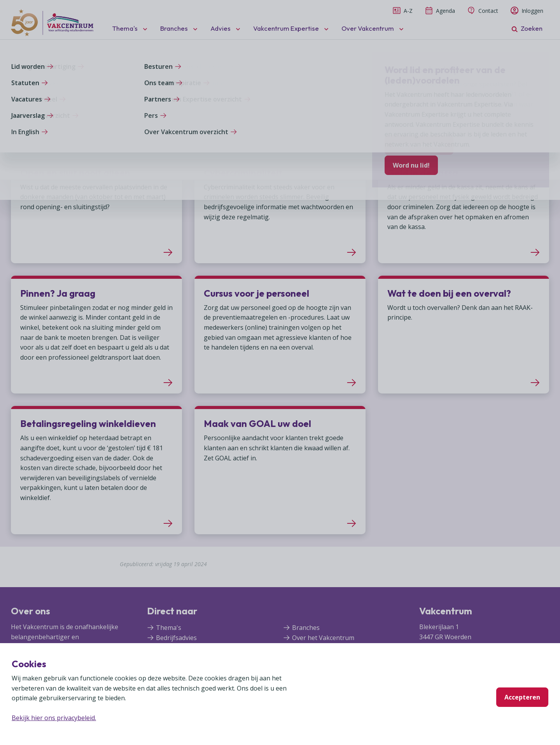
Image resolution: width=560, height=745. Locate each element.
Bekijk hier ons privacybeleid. (54, 718)
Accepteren (522, 697)
